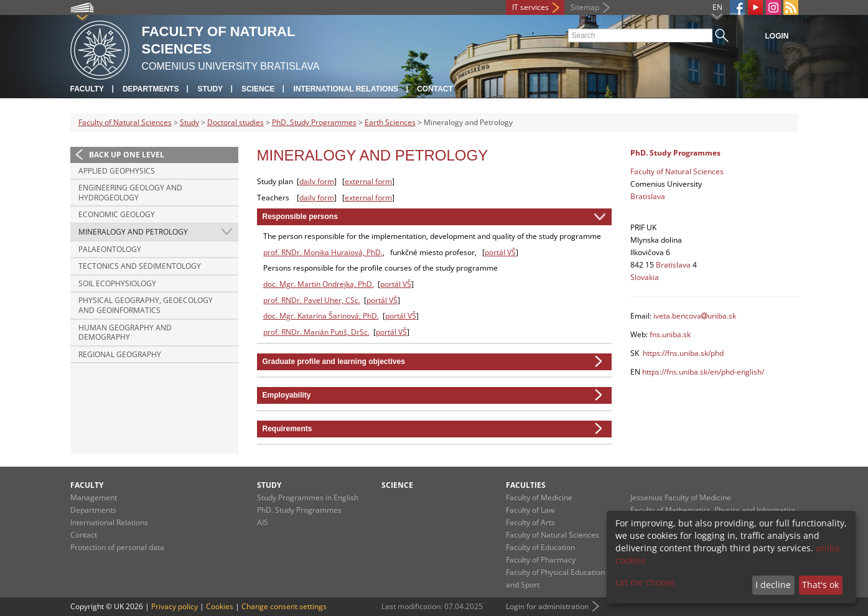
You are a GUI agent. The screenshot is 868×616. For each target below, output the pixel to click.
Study (210, 89)
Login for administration (547, 606)
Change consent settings (284, 606)
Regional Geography (120, 354)
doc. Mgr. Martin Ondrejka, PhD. (319, 284)
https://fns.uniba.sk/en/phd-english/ (703, 372)
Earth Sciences (390, 122)
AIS (263, 522)
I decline (773, 585)
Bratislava (648, 196)
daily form (317, 181)
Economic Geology (117, 214)
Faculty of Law (530, 510)
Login (777, 36)
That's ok (820, 585)
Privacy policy (175, 606)
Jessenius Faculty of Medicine (681, 497)
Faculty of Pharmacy (541, 560)
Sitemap (585, 7)
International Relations (346, 89)
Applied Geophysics (117, 171)
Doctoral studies (236, 122)
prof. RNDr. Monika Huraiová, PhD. (323, 252)
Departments (151, 89)
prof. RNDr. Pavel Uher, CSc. (312, 300)
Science (258, 89)
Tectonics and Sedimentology (140, 266)
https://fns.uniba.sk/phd (683, 353)
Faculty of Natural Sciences (125, 122)
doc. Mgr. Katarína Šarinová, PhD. (321, 316)
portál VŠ (500, 252)
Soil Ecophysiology (117, 283)
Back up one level (127, 155)
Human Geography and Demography (125, 333)
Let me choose (645, 582)
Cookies (220, 606)
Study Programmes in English (308, 497)
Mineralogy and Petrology (133, 232)
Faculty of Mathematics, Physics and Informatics (713, 510)
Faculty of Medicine (539, 497)
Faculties (526, 485)
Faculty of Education (540, 547)
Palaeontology (110, 249)
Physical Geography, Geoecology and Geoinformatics (146, 305)
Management (94, 497)
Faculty (87, 89)
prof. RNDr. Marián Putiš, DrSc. (316, 332)
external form (368, 181)
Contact (435, 89)
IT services (530, 7)
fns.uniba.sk (670, 334)
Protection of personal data (117, 547)
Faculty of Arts (530, 522)
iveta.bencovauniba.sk (695, 316)
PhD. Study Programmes (314, 122)
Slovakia (645, 277)
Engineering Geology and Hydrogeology (130, 193)
